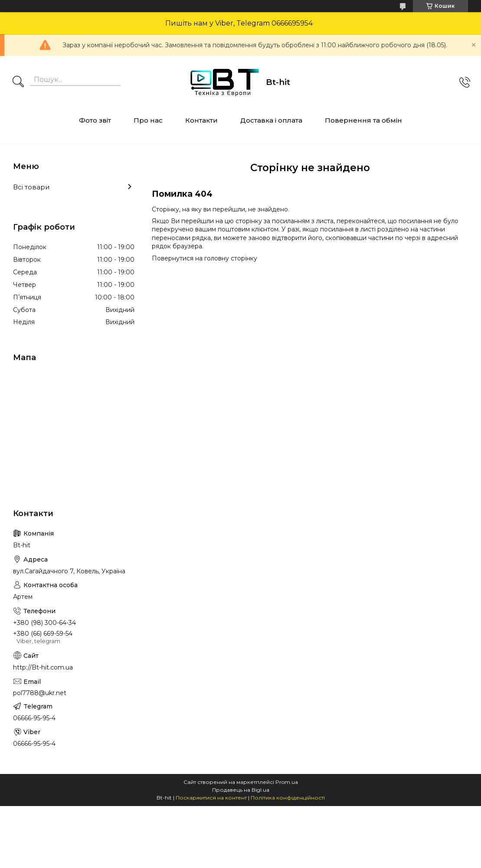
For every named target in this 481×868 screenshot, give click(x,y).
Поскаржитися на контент (211, 798)
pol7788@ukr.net (40, 693)
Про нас (148, 120)
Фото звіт (95, 120)
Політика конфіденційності (288, 798)
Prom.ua (287, 782)
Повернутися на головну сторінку (205, 258)
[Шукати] (18, 82)
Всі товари (31, 187)
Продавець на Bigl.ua (241, 790)
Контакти (201, 120)
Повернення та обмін (363, 120)
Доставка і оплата (271, 120)
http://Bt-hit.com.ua (43, 667)
